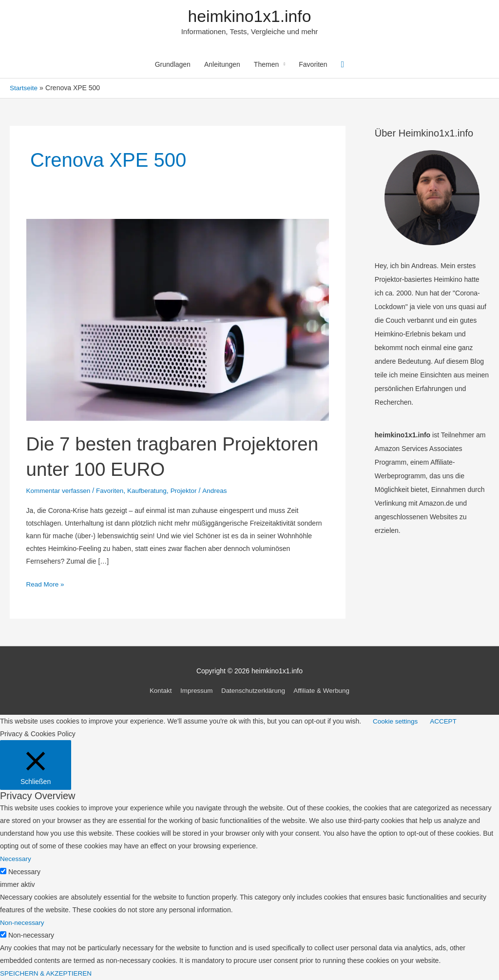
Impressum (194, 691)
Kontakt (157, 691)
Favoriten (313, 66)
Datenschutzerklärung (253, 691)
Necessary (24, 872)
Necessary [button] (16, 860)
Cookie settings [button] (396, 722)
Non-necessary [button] (23, 923)
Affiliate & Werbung (324, 691)
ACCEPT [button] (446, 722)
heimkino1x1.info (250, 17)
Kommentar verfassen (60, 491)
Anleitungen (222, 66)
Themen (266, 66)
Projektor (189, 491)
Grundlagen (173, 66)
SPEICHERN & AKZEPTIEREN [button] (48, 974)
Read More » (46, 585)
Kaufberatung (151, 491)
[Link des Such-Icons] (343, 65)
